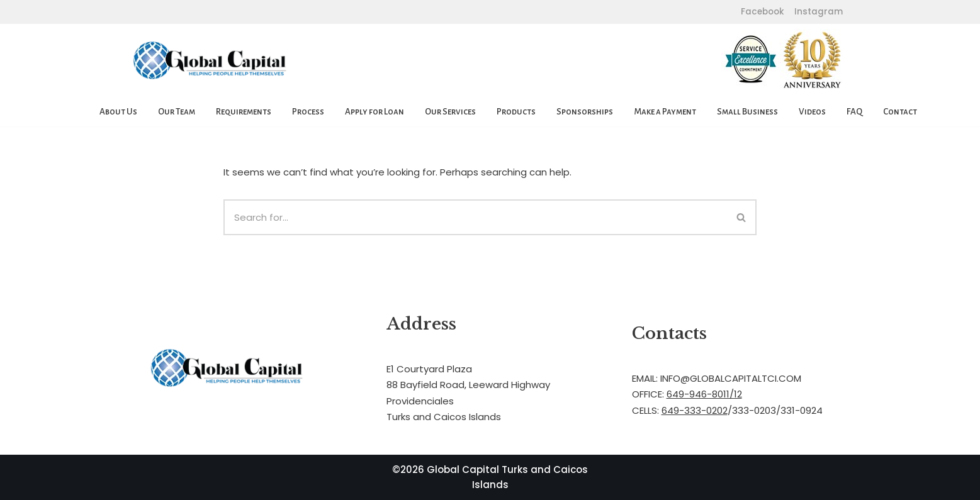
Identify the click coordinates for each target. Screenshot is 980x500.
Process (308, 112)
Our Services (450, 112)
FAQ (854, 112)
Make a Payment (665, 112)
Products (516, 112)
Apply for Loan (375, 112)
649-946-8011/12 (704, 394)
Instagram (817, 12)
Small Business (747, 112)
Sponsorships (585, 112)
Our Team (177, 112)
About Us (118, 112)
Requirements (244, 112)
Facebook (763, 12)
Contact (900, 112)
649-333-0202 (695, 410)
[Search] (476, 217)
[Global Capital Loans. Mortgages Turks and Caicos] (210, 61)
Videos (812, 112)
